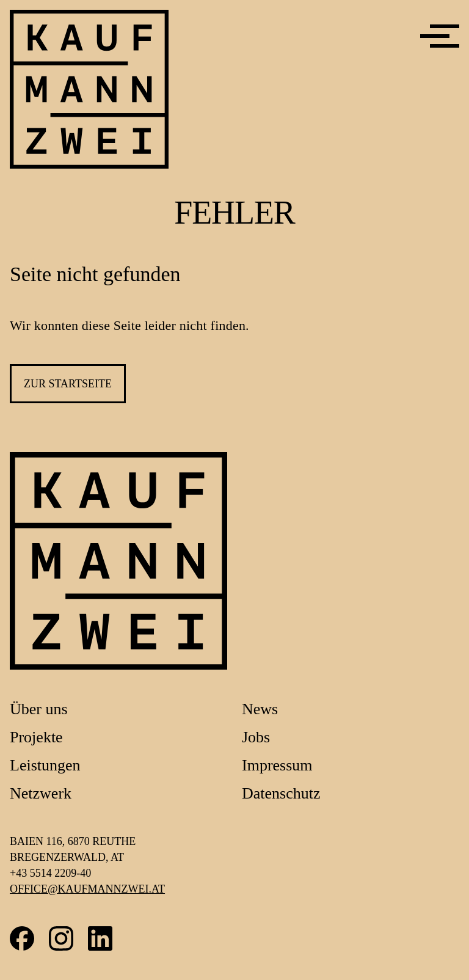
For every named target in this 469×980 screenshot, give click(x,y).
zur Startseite (68, 384)
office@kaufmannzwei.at (87, 889)
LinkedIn (100, 938)
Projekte (36, 737)
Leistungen (45, 765)
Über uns (39, 709)
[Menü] (440, 36)
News (260, 709)
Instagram (61, 938)
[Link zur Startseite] (118, 561)
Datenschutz (281, 793)
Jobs (256, 737)
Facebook (22, 938)
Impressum (277, 765)
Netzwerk (41, 793)
